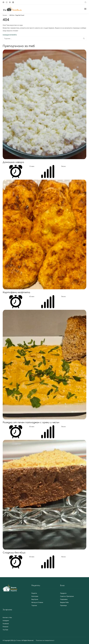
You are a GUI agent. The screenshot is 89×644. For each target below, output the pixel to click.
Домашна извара (13, 162)
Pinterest (5, 627)
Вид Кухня (35, 599)
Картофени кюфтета (16, 292)
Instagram (6, 621)
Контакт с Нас (7, 618)
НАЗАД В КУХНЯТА (10, 35)
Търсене (34, 605)
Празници (63, 605)
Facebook (6, 624)
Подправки (64, 599)
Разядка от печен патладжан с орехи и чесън (31, 422)
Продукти (63, 593)
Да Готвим (17, 640)
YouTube (5, 630)
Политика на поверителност (45, 640)
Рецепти (34, 593)
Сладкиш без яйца (14, 553)
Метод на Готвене (37, 602)
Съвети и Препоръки (67, 596)
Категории (35, 596)
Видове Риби (64, 602)
